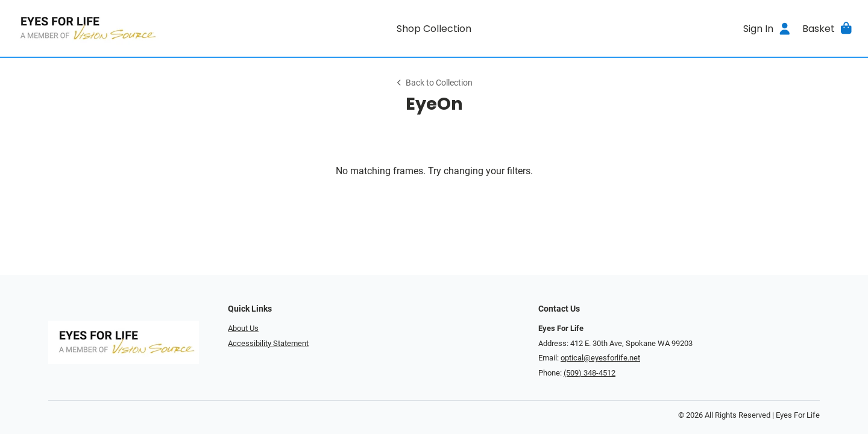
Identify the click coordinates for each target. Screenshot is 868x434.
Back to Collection (434, 83)
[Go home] (116, 28)
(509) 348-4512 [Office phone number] (590, 373)
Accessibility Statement (268, 343)
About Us (243, 328)
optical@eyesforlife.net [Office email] (600, 358)
